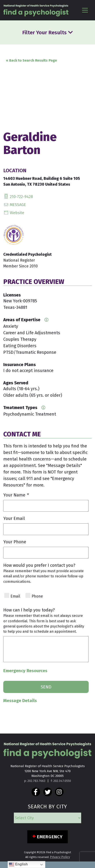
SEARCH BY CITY (47, 807)
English (18, 865)
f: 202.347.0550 (61, 781)
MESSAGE (15, 205)
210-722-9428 (18, 197)
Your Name (16, 495)
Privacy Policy (60, 857)
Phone (37, 596)
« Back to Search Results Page (31, 60)
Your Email (14, 518)
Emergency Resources (25, 671)
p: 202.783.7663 (35, 781)
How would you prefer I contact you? (39, 565)
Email (15, 596)
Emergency (50, 837)
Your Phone (15, 542)
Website (14, 213)
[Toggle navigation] (85, 10)
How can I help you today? (29, 610)
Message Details (20, 701)
